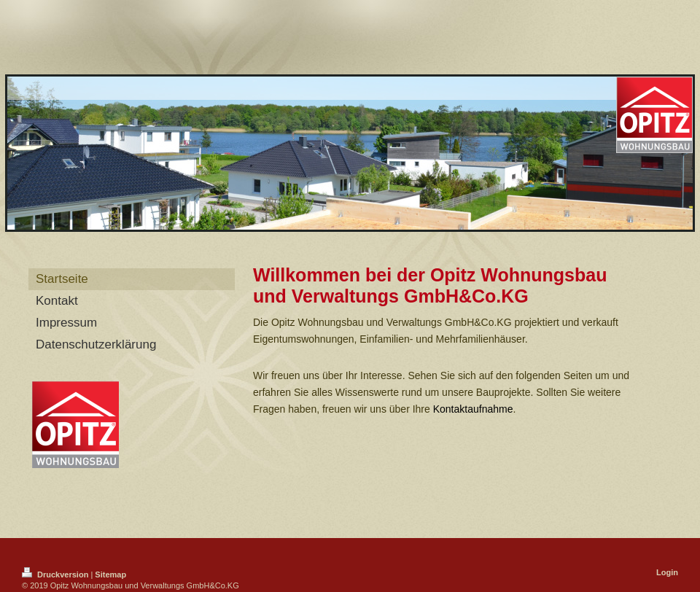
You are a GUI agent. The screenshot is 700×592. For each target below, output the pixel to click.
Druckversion (56, 575)
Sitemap (110, 575)
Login (667, 572)
